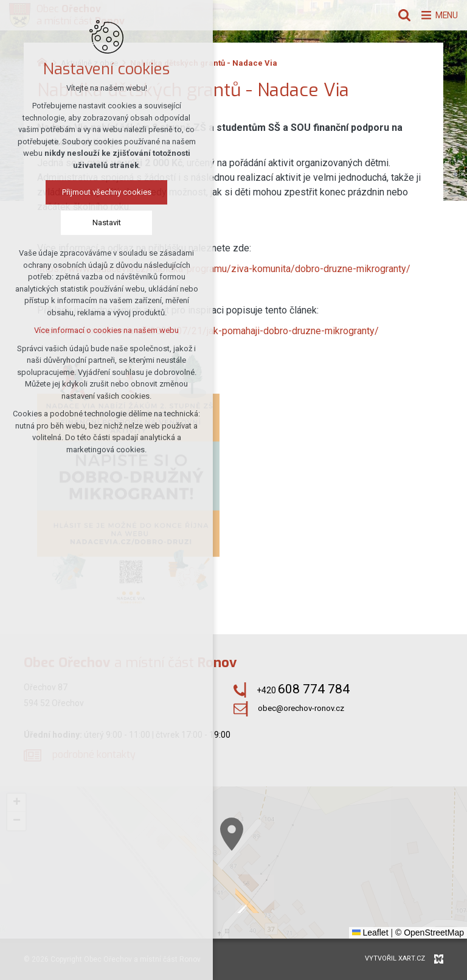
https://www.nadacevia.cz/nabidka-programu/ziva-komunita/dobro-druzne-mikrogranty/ (224, 269)
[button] (344, 907)
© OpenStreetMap (430, 933)
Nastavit (107, 224)
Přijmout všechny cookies (107, 193)
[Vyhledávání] (397, 15)
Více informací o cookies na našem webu (106, 331)
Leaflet (370, 933)
